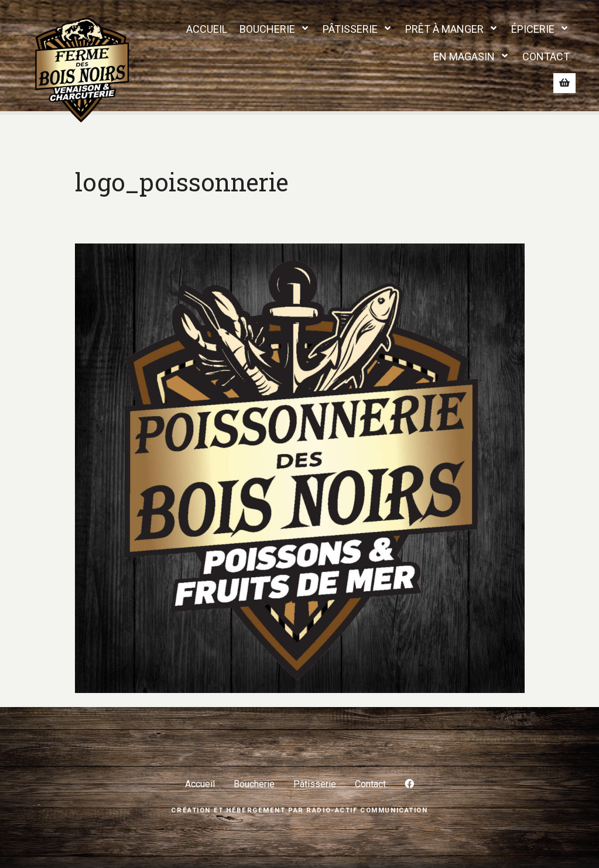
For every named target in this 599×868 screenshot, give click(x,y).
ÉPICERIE (533, 29)
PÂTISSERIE (350, 29)
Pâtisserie (315, 784)
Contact (370, 784)
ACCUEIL (207, 29)
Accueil (200, 784)
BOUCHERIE (267, 29)
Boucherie (254, 784)
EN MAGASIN (464, 56)
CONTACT (546, 56)
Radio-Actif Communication (367, 810)
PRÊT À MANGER (444, 29)
